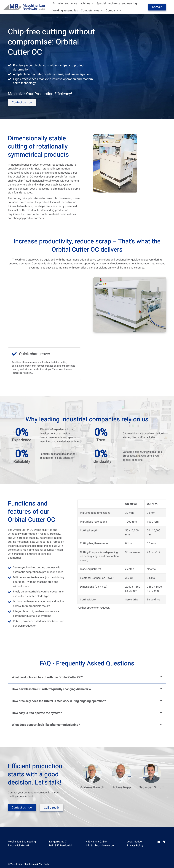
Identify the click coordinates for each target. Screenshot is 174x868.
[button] (92, 4)
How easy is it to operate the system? (37, 713)
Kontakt (157, 7)
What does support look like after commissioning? (46, 725)
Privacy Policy (135, 846)
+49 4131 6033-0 (96, 842)
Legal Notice (134, 842)
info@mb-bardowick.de (100, 846)
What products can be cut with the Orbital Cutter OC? (47, 677)
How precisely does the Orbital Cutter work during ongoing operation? (59, 701)
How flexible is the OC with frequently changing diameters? (51, 689)
